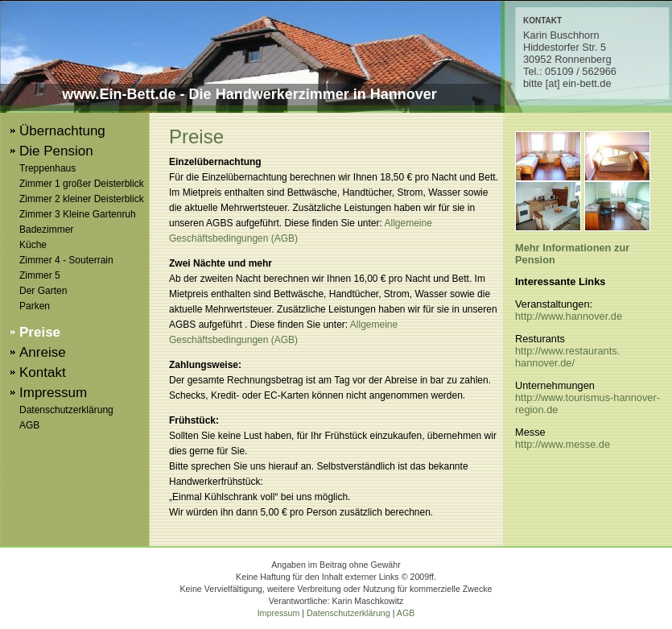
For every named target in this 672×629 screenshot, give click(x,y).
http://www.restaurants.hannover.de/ (567, 357)
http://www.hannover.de (569, 316)
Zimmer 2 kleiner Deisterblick (82, 199)
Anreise (43, 352)
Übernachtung (62, 131)
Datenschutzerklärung (66, 410)
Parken (35, 306)
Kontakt (43, 372)
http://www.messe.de (563, 444)
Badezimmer (46, 230)
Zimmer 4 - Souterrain (66, 260)
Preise (40, 332)
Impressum (53, 393)
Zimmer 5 (40, 275)
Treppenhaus (47, 168)
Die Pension (56, 151)
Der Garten (43, 291)
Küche (33, 245)
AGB (29, 425)
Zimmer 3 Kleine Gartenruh (78, 214)
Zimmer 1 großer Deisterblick (82, 184)
